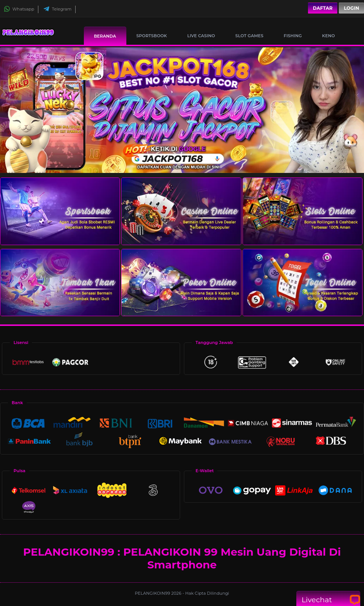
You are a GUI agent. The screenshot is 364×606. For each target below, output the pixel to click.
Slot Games (249, 36)
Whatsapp (19, 9)
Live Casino (201, 36)
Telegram (57, 9)
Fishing (293, 36)
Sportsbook (152, 36)
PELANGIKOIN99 (153, 593)
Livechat (328, 600)
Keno (329, 36)
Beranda (105, 36)
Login (351, 8)
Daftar (323, 8)
